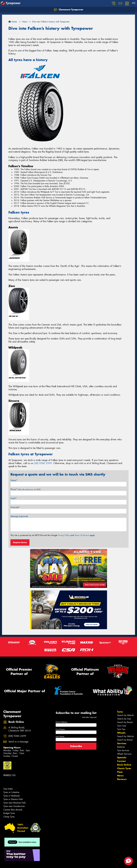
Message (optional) (19, 516)
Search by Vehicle (125, 715)
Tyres (120, 712)
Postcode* (15, 507)
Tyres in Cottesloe (11, 792)
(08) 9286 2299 (43, 463)
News (120, 776)
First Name (60, 729)
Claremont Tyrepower (68, 10)
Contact (121, 761)
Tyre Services (123, 750)
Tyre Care (122, 726)
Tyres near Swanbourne (14, 806)
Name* (14, 480)
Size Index (8, 789)
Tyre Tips (121, 729)
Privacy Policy (64, 535)
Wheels (121, 733)
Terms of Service (82, 535)
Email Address (62, 722)
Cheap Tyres (9, 817)
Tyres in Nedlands (12, 796)
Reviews (122, 779)
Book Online (124, 765)
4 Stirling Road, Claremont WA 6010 (20, 729)
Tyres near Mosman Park (15, 803)
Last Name (60, 737)
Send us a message (18, 742)
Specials (122, 757)
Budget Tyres (9, 813)
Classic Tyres (124, 768)
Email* (14, 498)
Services (122, 743)
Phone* (25, 489)
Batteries (121, 747)
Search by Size (124, 719)
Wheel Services (124, 754)
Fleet (120, 772)
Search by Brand (125, 722)
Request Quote (20, 542)
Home (13, 22)
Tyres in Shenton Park (13, 799)
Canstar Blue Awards (13, 810)
